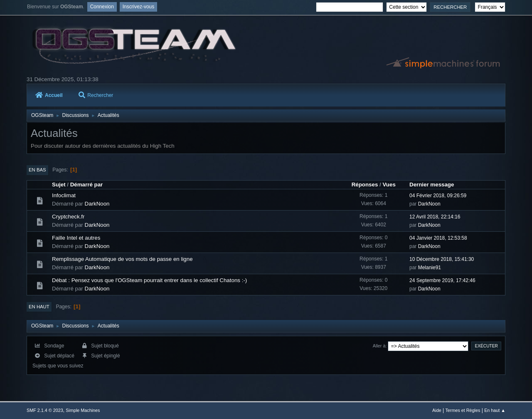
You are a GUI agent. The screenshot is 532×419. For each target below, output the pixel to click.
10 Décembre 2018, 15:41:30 (442, 259)
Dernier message (432, 185)
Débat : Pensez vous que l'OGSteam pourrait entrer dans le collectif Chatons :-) (149, 280)
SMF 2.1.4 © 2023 (45, 410)
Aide (437, 410)
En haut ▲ (495, 410)
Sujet (59, 185)
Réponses (365, 185)
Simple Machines (83, 410)
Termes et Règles (463, 410)
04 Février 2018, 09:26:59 (438, 196)
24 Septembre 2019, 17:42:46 (442, 280)
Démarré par (87, 185)
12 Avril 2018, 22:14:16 (435, 217)
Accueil (49, 95)
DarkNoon (97, 204)
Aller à (379, 346)
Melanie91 (430, 268)
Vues (389, 185)
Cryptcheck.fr (68, 217)
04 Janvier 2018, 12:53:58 (438, 238)
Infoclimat (64, 195)
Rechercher (96, 95)
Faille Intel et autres (76, 238)
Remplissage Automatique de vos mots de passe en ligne (122, 259)
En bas (37, 170)
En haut (39, 307)
